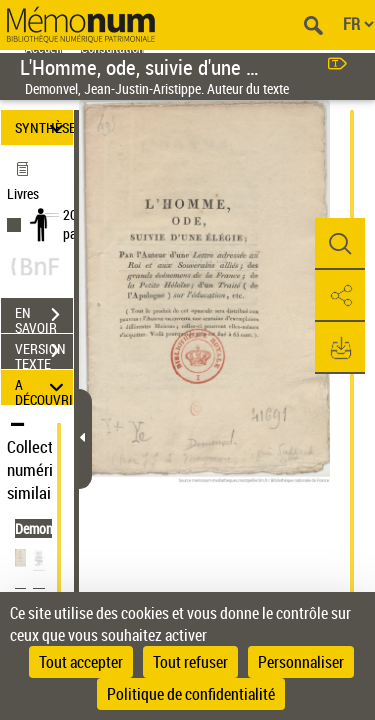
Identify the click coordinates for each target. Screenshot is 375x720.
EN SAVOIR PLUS (44, 317)
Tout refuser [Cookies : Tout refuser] (190, 662)
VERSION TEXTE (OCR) (44, 353)
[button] (340, 244)
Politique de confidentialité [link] (191, 694)
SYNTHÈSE (44, 127)
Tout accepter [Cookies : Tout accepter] (81, 662)
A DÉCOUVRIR (44, 387)
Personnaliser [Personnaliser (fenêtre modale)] (301, 662)
